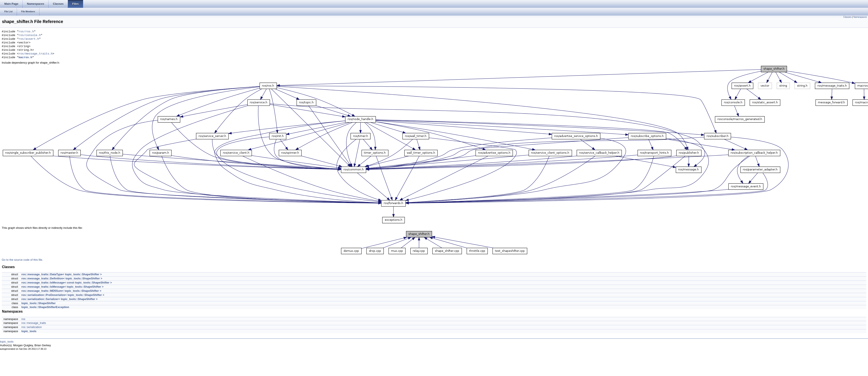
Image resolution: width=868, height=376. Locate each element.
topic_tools (29, 331)
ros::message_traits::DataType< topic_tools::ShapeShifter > (61, 274)
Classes (847, 17)
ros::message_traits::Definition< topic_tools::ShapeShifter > (62, 278)
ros (23, 319)
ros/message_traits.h (36, 54)
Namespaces (860, 17)
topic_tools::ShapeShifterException (45, 307)
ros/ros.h (26, 32)
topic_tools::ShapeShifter (38, 303)
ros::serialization (31, 327)
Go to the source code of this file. (22, 260)
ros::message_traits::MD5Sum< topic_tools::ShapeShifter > (61, 291)
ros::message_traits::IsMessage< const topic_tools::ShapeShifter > (67, 283)
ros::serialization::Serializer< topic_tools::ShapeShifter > (59, 299)
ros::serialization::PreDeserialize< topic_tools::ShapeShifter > (63, 295)
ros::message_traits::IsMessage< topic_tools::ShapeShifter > (62, 287)
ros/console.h (30, 35)
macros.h (25, 58)
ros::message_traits (34, 323)
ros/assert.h (29, 39)
